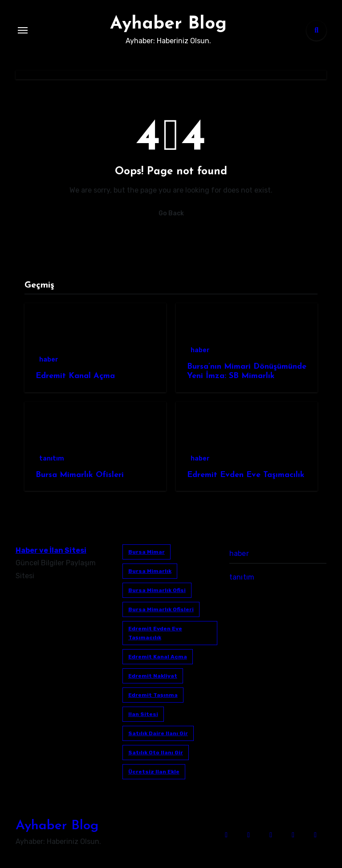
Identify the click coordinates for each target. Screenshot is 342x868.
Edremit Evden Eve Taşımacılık (246, 475)
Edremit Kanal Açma (75, 376)
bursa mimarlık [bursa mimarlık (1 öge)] (150, 571)
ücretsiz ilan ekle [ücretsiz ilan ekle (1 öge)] (154, 772)
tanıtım (52, 459)
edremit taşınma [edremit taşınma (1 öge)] (153, 695)
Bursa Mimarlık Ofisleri (80, 475)
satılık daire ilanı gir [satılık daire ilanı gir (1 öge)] (158, 733)
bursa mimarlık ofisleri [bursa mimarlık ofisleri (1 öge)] (161, 609)
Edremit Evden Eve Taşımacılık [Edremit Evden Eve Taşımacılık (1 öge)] (155, 633)
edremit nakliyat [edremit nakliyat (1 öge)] (153, 676)
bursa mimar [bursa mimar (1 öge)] (147, 552)
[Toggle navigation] (23, 30)
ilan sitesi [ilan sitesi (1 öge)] (143, 714)
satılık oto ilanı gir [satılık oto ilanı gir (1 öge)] (156, 753)
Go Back (171, 213)
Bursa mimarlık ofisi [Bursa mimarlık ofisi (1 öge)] (157, 590)
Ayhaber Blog (168, 24)
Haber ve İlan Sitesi (51, 550)
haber (49, 360)
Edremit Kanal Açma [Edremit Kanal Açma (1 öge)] (158, 657)
